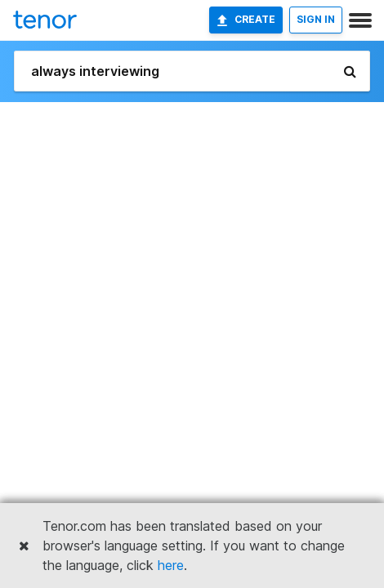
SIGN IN (316, 19)
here (171, 565)
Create (246, 20)
